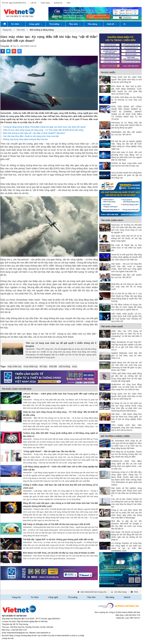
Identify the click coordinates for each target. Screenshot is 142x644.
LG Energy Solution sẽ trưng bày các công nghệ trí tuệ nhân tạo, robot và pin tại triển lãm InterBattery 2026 (126, 547)
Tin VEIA (16, 24)
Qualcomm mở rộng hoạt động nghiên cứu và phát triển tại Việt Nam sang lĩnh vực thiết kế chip (126, 387)
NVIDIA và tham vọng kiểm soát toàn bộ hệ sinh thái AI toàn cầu (126, 164)
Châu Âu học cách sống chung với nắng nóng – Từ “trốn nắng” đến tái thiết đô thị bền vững (43, 130)
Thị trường (56, 24)
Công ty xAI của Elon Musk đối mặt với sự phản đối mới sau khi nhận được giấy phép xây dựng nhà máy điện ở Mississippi (126, 514)
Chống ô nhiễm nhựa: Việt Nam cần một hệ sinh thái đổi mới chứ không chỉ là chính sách (60, 486)
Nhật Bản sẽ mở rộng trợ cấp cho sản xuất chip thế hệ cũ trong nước (126, 287)
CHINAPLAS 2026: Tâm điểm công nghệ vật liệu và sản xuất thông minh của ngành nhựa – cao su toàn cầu (126, 465)
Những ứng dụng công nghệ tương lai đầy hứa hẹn (25, 139)
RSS (136, 592)
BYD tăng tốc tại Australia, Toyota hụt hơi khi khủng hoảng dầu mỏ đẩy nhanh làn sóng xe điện (126, 454)
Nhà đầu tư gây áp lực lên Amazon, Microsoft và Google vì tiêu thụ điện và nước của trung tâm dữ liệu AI (126, 525)
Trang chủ (7, 30)
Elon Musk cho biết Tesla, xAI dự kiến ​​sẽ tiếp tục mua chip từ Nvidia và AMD (59, 553)
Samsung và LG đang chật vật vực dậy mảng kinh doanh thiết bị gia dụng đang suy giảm (126, 125)
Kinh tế (112, 24)
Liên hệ (33, 3)
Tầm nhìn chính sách (112, 220)
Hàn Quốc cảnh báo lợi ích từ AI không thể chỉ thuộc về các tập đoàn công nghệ (126, 238)
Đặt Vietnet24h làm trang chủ (94, 592)
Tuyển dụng (45, 3)
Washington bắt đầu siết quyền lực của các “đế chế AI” (126, 133)
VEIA (69, 3)
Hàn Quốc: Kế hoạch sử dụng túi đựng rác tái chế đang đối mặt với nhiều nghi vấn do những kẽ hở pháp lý (126, 536)
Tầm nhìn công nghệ (112, 327)
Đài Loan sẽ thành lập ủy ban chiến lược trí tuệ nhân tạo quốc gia (126, 248)
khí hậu (44, 366)
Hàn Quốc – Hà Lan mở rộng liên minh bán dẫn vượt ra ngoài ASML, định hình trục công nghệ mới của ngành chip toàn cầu (126, 268)
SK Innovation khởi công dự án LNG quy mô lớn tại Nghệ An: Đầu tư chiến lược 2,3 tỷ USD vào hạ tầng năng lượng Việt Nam (126, 444)
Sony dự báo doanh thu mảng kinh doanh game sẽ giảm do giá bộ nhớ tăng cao (126, 175)
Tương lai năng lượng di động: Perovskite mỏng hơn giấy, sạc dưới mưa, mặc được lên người (44, 127)
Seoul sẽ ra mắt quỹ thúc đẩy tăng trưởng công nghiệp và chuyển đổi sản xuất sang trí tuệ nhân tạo (126, 257)
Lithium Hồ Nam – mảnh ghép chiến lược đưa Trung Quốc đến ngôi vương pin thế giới (60, 395)
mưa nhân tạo (31, 366)
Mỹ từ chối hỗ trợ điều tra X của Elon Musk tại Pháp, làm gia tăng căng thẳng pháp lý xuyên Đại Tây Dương (126, 297)
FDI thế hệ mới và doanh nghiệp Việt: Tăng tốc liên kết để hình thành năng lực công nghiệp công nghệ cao (126, 145)
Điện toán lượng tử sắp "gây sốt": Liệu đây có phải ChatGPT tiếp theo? (34, 133)
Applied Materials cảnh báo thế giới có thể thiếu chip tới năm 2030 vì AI (126, 356)
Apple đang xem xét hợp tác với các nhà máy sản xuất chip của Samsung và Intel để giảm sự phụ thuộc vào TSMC (126, 366)
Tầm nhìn (75, 24)
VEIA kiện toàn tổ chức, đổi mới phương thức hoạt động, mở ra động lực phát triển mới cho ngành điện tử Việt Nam (126, 156)
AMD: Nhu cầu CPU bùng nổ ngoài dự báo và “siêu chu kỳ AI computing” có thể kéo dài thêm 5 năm (126, 335)
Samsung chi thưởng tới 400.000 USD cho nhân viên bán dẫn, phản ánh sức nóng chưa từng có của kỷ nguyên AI (126, 229)
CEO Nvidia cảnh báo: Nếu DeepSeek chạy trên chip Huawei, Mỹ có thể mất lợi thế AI (126, 428)
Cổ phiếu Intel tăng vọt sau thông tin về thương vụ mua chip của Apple (126, 100)
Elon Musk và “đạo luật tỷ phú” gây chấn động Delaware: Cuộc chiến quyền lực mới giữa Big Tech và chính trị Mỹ (126, 90)
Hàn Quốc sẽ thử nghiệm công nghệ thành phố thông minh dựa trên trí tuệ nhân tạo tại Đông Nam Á (126, 492)
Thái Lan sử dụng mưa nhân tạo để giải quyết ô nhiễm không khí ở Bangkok (61, 345)
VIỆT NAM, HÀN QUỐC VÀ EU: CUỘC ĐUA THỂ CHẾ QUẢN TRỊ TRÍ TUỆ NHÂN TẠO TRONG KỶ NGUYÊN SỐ (126, 318)
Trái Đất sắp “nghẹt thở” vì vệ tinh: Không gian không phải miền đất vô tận (58, 539)
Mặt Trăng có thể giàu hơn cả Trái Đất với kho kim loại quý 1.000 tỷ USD (57, 524)
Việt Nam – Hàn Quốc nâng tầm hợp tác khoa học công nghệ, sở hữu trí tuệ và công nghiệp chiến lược (126, 418)
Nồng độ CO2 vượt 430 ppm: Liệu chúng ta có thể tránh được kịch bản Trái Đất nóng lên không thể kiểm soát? (60, 505)
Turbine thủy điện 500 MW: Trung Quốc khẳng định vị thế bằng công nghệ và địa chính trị (60, 435)
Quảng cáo (58, 3)
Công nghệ (35, 24)
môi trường (64, 366)
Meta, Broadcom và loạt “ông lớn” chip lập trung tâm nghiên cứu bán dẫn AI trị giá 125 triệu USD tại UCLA (126, 346)
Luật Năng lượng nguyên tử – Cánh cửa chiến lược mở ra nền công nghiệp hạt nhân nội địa (60, 468)
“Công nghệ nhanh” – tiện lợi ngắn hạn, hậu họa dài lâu (49, 451)
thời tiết (53, 366)
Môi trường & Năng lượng (115, 436)
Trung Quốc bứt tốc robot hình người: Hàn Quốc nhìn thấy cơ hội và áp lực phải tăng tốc (126, 79)
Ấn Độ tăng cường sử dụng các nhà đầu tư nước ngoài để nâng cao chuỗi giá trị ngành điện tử (126, 307)
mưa (74, 366)
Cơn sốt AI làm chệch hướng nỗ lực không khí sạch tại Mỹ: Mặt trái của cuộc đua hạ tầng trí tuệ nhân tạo (126, 503)
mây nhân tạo (14, 366)
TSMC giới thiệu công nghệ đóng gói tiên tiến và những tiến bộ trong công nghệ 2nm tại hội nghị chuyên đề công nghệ (126, 377)
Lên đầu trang (120, 592)
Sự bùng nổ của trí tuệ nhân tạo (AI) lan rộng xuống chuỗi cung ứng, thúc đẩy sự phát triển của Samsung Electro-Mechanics (126, 407)
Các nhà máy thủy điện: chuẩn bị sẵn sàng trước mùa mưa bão (31, 136)
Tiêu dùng (94, 24)
